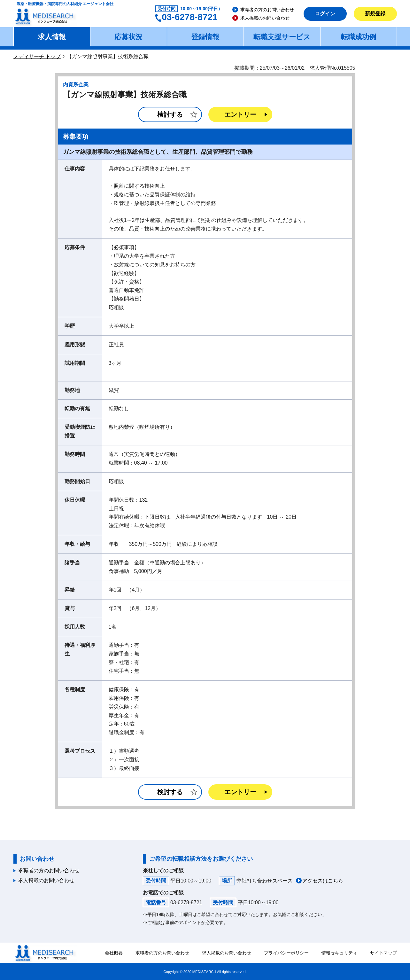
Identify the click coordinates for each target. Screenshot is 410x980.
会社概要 (114, 953)
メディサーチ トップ (37, 56)
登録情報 (205, 37)
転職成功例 (359, 37)
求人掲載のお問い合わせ (265, 18)
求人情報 (52, 37)
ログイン (325, 14)
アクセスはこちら (323, 881)
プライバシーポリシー (286, 953)
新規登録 (375, 14)
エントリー (240, 114)
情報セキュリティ (339, 953)
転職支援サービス (282, 37)
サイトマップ (383, 953)
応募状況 (128, 37)
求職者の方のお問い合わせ (267, 10)
